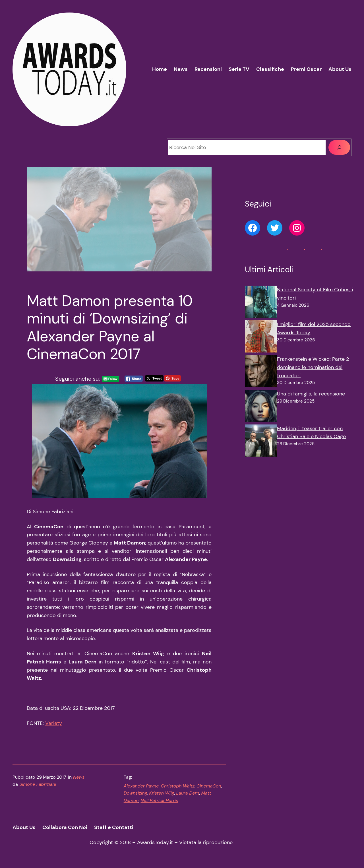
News (79, 777)
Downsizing (136, 793)
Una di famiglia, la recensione (311, 394)
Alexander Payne (141, 786)
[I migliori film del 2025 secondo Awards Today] (261, 338)
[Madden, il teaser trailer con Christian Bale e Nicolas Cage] (261, 442)
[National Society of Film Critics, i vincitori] (261, 303)
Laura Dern (188, 793)
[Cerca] (339, 147)
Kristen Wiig (162, 793)
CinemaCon (209, 786)
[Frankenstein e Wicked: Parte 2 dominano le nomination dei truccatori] (261, 372)
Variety (54, 723)
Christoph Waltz (177, 786)
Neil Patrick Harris (159, 800)
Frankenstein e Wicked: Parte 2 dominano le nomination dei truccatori (313, 367)
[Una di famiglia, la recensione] (261, 407)
